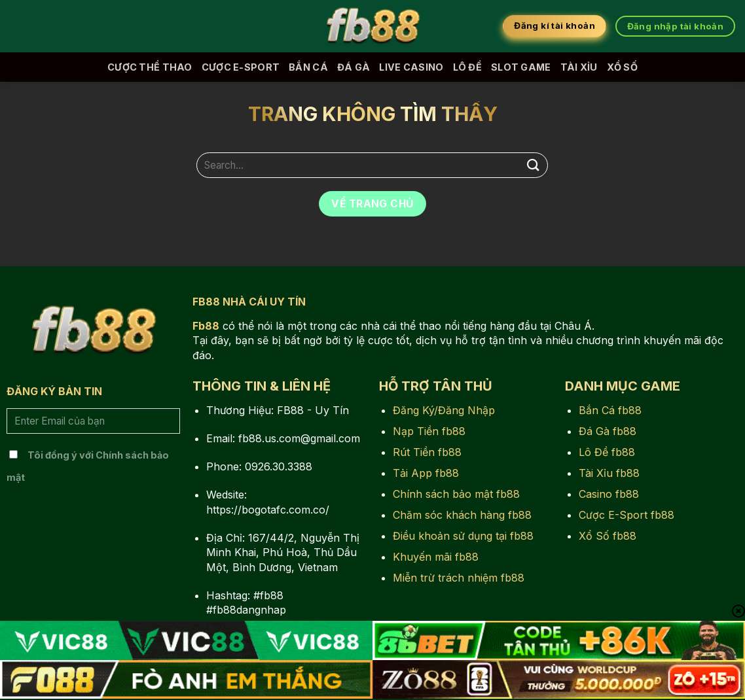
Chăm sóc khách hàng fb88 (462, 515)
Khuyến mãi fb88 (436, 557)
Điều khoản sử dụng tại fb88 (463, 536)
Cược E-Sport (241, 67)
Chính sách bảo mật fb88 (456, 494)
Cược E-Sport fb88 (627, 515)
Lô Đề (467, 67)
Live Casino (411, 67)
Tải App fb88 (426, 473)
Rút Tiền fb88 (427, 452)
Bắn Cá (308, 67)
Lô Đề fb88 (607, 452)
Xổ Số (622, 67)
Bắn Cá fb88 (610, 410)
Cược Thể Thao (150, 67)
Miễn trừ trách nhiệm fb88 (459, 578)
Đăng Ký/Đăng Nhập (444, 410)
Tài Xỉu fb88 (609, 473)
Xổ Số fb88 (608, 536)
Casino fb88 (609, 494)
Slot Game (521, 67)
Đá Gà (354, 67)
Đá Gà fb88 (608, 431)
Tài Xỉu (579, 67)
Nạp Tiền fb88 (429, 431)
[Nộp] (533, 165)
